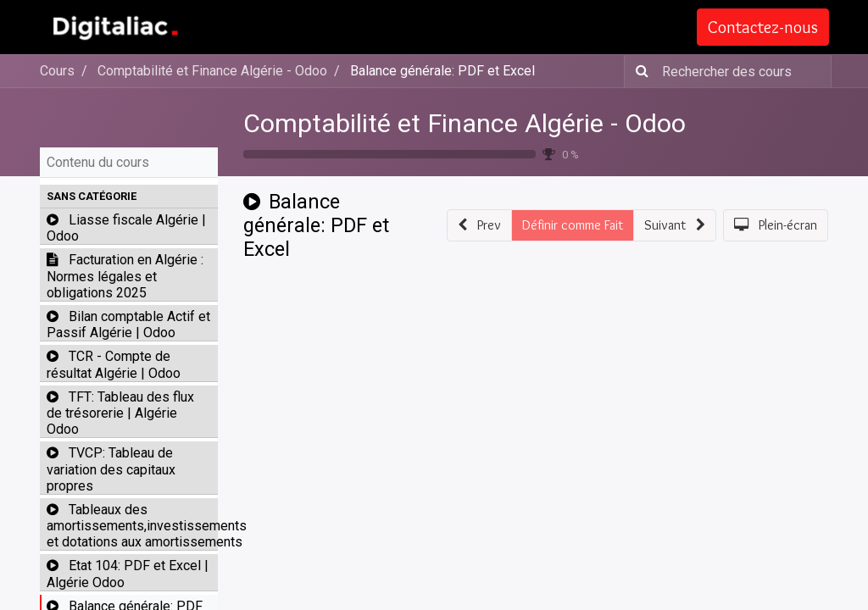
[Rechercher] (639, 71)
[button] (129, 197)
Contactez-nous (762, 27)
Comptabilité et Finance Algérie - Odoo (465, 123)
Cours (57, 71)
